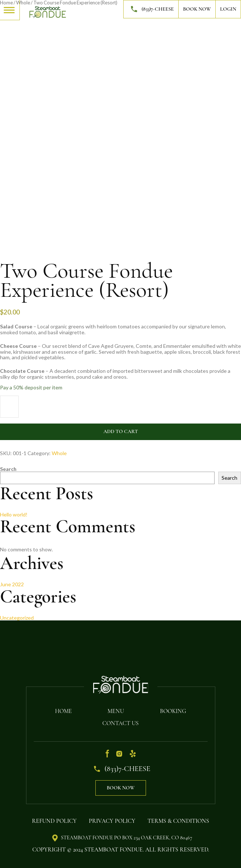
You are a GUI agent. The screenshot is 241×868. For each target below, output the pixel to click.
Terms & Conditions (178, 821)
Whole (59, 453)
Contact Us (120, 723)
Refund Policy (54, 821)
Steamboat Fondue (114, 850)
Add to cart (121, 431)
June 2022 (12, 584)
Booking (173, 711)
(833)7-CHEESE (151, 9)
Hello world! (14, 514)
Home (63, 711)
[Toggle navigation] (10, 10)
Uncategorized (17, 618)
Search (8, 469)
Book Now (197, 9)
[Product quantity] (9, 407)
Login (228, 9)
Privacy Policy (112, 821)
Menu (116, 711)
